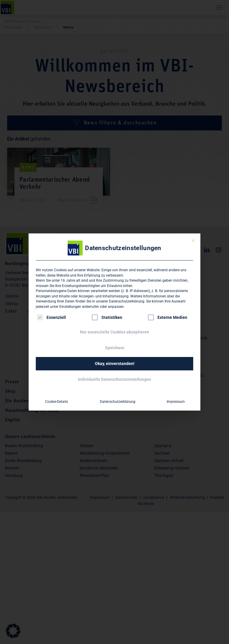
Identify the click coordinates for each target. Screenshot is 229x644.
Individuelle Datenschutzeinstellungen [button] (114, 379)
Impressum (175, 402)
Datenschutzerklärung (127, 301)
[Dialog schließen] (193, 241)
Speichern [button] (115, 348)
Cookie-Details (56, 402)
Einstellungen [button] (70, 307)
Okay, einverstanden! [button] (115, 364)
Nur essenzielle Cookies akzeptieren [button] (114, 332)
